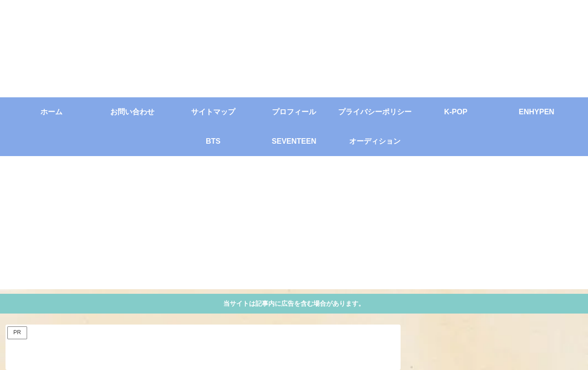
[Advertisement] (294, 225)
